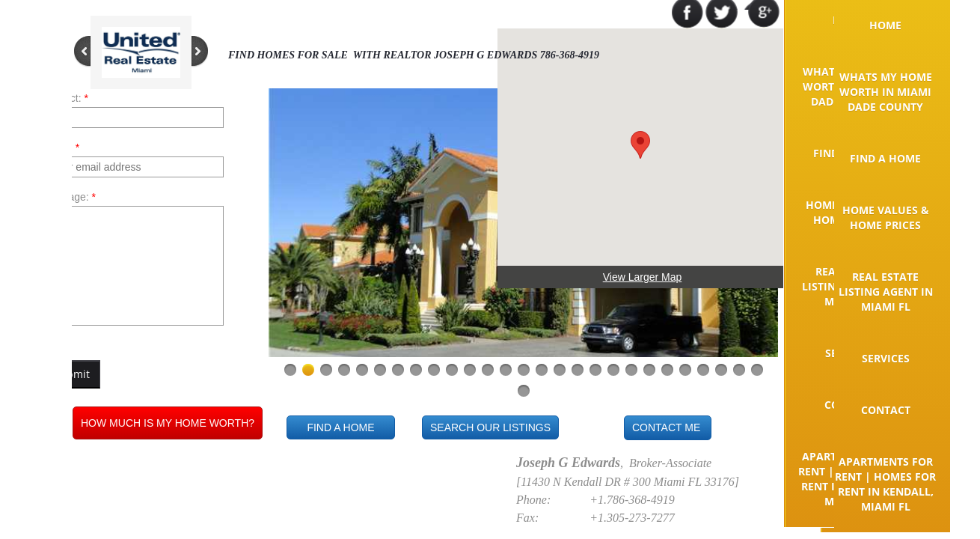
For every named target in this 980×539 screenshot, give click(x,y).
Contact (886, 410)
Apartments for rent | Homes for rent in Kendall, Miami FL (885, 484)
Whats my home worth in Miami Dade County (886, 92)
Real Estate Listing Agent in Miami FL (886, 292)
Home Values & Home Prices (886, 217)
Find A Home (885, 158)
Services (886, 358)
